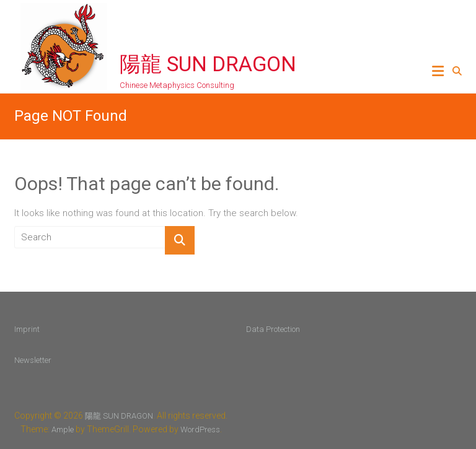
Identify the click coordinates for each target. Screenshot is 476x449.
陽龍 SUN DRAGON (208, 64)
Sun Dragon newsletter (391, 237)
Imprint (27, 329)
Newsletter (33, 360)
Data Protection (273, 329)
